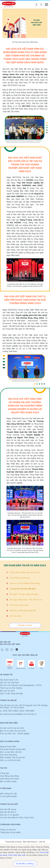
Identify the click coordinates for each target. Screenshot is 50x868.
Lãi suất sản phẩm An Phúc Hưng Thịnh (17, 817)
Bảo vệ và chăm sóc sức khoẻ (13, 731)
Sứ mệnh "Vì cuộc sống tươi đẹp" (24, 594)
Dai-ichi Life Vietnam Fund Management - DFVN (21, 685)
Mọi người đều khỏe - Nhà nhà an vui (26, 600)
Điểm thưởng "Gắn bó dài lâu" (13, 757)
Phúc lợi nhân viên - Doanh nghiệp (15, 733)
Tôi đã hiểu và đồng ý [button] (25, 864)
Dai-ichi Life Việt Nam (9, 682)
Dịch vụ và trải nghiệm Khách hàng (25, 583)
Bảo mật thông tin (30, 842)
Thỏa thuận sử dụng (13, 842)
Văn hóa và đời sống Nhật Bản (23, 610)
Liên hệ (42, 842)
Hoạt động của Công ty (20, 578)
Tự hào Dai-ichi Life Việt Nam (23, 589)
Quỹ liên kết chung (8, 809)
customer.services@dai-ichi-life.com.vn (18, 714)
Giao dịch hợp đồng (8, 755)
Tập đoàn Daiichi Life (9, 680)
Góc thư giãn (15, 616)
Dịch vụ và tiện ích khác (10, 760)
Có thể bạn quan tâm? (19, 605)
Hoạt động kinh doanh (9, 779)
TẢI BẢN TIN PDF (25, 625)
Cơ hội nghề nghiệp (8, 796)
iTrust (41, 665)
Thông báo (5, 773)
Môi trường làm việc (9, 794)
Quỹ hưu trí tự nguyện (9, 815)
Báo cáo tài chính (7, 691)
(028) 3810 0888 (9, 711)
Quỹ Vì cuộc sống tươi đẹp (11, 693)
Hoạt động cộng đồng (9, 776)
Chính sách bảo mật (17, 855)
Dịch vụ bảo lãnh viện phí (11, 752)
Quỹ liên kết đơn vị (8, 812)
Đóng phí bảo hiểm (8, 747)
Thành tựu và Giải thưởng (11, 688)
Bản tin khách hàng (8, 781)
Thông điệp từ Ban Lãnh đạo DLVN (24, 572)
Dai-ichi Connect (10, 664)
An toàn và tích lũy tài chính (12, 728)
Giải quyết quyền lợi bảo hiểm (13, 749)
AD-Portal (32, 665)
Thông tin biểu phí (8, 830)
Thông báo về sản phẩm (10, 832)
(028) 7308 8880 (27, 711)
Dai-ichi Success (21, 665)
